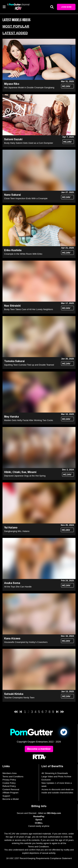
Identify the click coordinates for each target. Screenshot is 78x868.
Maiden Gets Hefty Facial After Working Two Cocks (29, 420)
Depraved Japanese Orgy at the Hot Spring (25, 476)
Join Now (66, 7)
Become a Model (11, 799)
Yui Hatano (11, 528)
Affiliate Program (10, 793)
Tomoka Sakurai (14, 361)
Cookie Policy (9, 783)
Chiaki (16, 472)
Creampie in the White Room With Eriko (23, 254)
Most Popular (16, 26)
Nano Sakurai (12, 195)
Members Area (10, 773)
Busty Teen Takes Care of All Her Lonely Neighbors (29, 309)
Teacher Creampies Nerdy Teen (19, 698)
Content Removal (11, 789)
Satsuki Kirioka (14, 694)
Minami (32, 472)
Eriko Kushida (13, 250)
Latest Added (15, 33)
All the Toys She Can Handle (18, 587)
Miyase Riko (12, 84)
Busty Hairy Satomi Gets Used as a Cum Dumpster (29, 143)
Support (6, 796)
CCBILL (39, 823)
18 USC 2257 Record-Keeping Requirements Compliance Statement (39, 858)
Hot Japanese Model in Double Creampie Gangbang (29, 87)
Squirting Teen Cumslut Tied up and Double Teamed (29, 365)
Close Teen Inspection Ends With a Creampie (26, 198)
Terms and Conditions (13, 777)
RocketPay (39, 816)
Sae (24, 472)
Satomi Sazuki (13, 139)
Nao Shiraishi (12, 306)
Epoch (39, 820)
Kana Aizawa (12, 638)
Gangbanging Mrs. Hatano (17, 531)
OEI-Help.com (54, 813)
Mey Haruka (11, 417)
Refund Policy (9, 786)
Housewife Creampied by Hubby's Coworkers (26, 642)
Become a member (39, 749)
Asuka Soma (12, 583)
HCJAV (66, 86)
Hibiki (8, 472)
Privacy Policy (9, 780)
